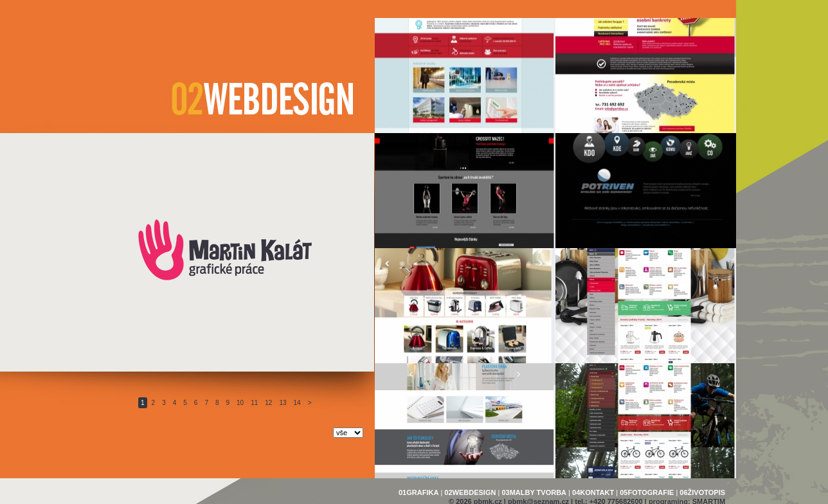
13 (283, 403)
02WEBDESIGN (470, 492)
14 (297, 403)
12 (268, 403)
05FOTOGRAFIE (647, 492)
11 (254, 403)
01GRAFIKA (419, 492)
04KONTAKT (593, 492)
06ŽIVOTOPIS (702, 492)
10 (240, 403)
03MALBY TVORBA (534, 492)
